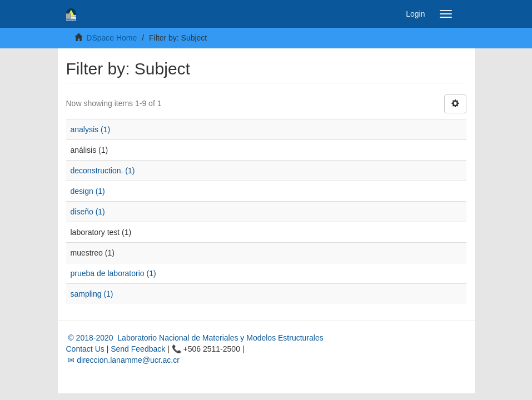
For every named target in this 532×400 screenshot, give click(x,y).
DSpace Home (111, 38)
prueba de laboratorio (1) (113, 273)
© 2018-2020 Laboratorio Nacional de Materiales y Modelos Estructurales (195, 338)
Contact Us (85, 349)
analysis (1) (91, 129)
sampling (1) (92, 294)
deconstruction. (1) (103, 171)
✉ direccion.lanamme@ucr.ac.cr (123, 360)
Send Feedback (138, 349)
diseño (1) (88, 212)
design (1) (88, 191)
